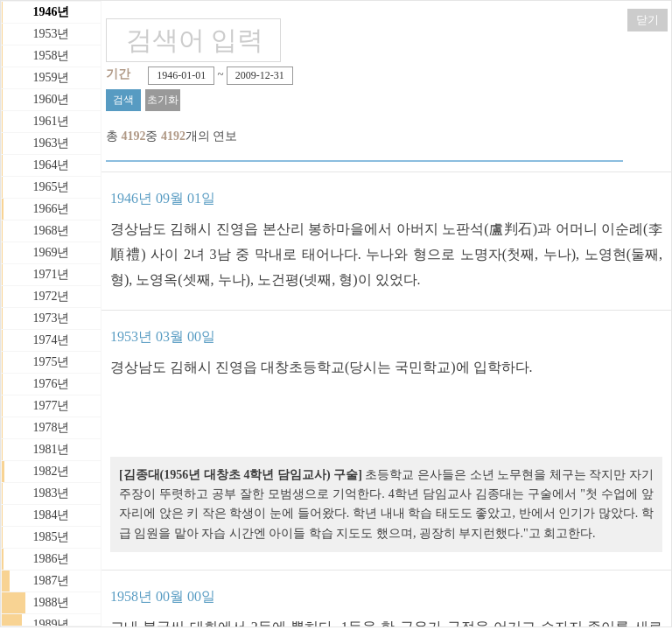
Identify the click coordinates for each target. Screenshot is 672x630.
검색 (123, 100)
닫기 (647, 20)
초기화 (163, 100)
